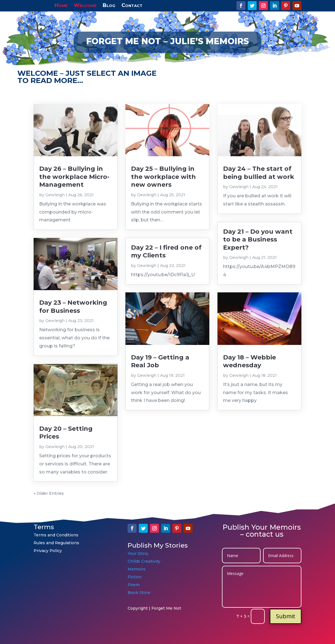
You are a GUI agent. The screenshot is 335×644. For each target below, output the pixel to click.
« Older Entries (49, 493)
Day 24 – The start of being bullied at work (259, 173)
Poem (134, 585)
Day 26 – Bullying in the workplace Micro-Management (74, 177)
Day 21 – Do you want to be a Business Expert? (258, 240)
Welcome (85, 5)
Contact (132, 5)
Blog (109, 5)
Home (61, 5)
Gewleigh (55, 195)
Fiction (135, 577)
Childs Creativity (144, 561)
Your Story (138, 553)
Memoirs (137, 569)
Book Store (139, 593)
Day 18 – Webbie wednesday (250, 361)
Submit (286, 616)
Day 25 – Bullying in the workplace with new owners (163, 177)
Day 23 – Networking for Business (73, 306)
